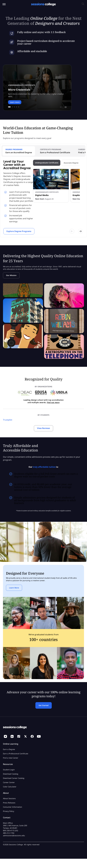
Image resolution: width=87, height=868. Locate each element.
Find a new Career (11, 758)
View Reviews (43, 428)
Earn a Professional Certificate (16, 754)
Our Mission (11, 275)
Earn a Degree (9, 749)
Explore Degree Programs (19, 231)
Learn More (14, 588)
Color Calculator (10, 787)
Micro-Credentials (19, 90)
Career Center (9, 782)
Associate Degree (71, 163)
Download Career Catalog (14, 778)
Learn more (15, 102)
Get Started (44, 705)
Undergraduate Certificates (47, 163)
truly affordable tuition (44, 467)
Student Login (9, 770)
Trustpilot (8, 420)
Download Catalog (11, 774)
